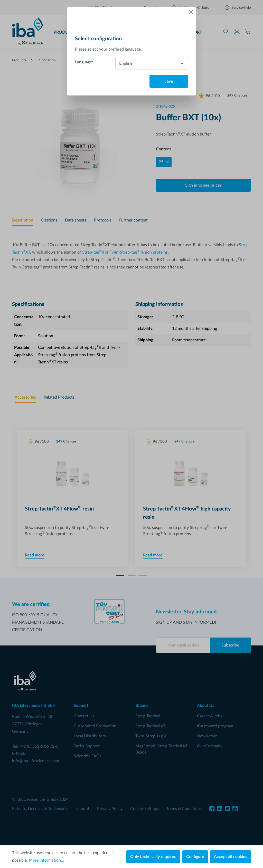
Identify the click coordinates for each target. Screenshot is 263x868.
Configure (195, 857)
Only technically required (153, 857)
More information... (46, 860)
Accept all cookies (231, 857)
